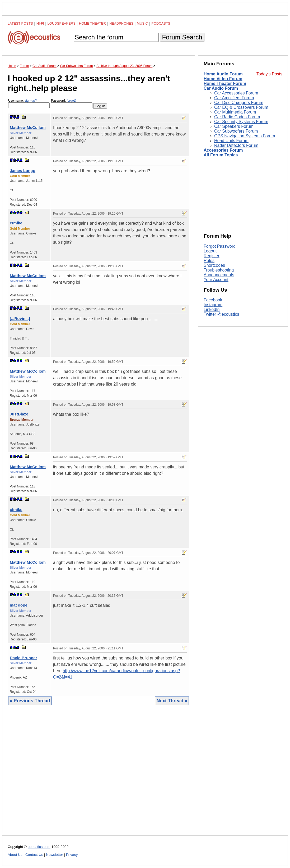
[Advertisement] (99, 773)
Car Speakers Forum (234, 126)
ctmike (16, 223)
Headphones (121, 23)
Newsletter (54, 855)
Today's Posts (269, 74)
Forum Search (182, 37)
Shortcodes (214, 265)
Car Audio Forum (221, 88)
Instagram (213, 305)
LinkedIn (212, 309)
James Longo (23, 171)
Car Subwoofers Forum (236, 131)
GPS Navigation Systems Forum (245, 136)
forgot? (71, 101)
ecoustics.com (39, 847)
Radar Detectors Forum (236, 145)
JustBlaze (19, 414)
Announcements (219, 275)
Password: (72, 103)
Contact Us (34, 855)
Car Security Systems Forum (241, 122)
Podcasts (161, 23)
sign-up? (31, 101)
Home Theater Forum (225, 83)
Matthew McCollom (28, 127)
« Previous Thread (30, 701)
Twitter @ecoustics (221, 314)
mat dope (19, 605)
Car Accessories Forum (236, 93)
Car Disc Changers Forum (239, 103)
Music (142, 23)
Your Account (216, 280)
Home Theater (92, 23)
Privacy (72, 855)
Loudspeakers (62, 23)
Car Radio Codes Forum (237, 117)
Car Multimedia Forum (235, 112)
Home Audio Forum (223, 74)
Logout (210, 251)
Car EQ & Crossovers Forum (241, 107)
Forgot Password (220, 246)
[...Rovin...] (20, 318)
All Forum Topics (221, 155)
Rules (209, 261)
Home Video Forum (223, 79)
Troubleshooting (219, 270)
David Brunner (23, 658)
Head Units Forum (231, 141)
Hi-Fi (40, 23)
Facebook (213, 300)
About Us (15, 855)
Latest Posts (20, 23)
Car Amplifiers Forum (234, 98)
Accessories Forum (223, 150)
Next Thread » (172, 701)
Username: (29, 103)
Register (212, 256)
